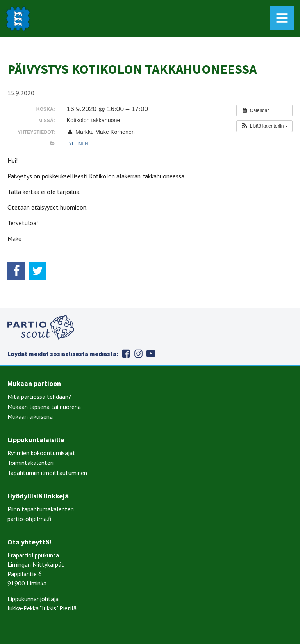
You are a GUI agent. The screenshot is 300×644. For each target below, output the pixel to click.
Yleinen (78, 144)
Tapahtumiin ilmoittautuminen (47, 473)
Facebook (126, 354)
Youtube (151, 354)
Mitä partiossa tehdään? (39, 397)
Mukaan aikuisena (30, 416)
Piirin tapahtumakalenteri (41, 509)
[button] (264, 126)
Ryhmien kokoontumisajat (41, 453)
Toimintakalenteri (30, 463)
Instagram (138, 354)
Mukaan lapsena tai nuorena (44, 407)
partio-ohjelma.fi (29, 519)
